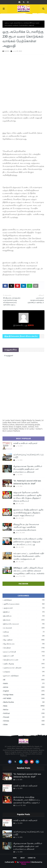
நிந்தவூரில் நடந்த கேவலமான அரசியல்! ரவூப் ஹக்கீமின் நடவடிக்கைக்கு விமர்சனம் (26, 527)
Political (24, 713)
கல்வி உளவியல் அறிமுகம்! (25, 443)
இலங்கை (24, 620)
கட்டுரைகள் (24, 628)
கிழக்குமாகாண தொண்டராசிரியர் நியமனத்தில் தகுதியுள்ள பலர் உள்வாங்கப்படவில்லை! (28, 469)
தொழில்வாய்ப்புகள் (24, 660)
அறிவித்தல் (24, 600)
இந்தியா (24, 612)
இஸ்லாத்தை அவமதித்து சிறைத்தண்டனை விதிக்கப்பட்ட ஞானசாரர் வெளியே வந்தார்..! (27, 800)
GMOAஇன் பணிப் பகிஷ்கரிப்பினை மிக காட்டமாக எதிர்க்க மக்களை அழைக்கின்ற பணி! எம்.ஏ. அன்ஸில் (29, 571)
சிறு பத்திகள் (24, 640)
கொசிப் (24, 636)
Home (15, 858)
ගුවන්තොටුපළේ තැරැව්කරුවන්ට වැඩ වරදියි (29, 456)
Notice (24, 710)
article (24, 687)
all (24, 680)
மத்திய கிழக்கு (24, 664)
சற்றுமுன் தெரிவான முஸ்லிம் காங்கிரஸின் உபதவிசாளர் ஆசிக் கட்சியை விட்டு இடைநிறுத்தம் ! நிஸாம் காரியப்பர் (27, 497)
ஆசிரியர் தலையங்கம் (24, 604)
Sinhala (24, 721)
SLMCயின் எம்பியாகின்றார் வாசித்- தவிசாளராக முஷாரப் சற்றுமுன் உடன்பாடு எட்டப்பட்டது (28, 542)
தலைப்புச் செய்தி (24, 652)
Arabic (24, 683)
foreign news (24, 695)
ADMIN (7, 51)
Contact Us (32, 858)
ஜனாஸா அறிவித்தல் (24, 676)
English (24, 691)
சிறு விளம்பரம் (24, 644)
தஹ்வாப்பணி (24, 656)
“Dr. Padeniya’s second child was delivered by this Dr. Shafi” (27, 482)
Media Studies (24, 702)
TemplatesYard (25, 862)
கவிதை (24, 632)
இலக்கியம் (24, 616)
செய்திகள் (24, 648)
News (24, 706)
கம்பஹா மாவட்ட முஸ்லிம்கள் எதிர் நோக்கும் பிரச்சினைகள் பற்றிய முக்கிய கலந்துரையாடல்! (29, 556)
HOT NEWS (24, 698)
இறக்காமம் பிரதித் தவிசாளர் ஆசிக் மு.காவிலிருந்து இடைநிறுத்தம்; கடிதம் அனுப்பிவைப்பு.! (28, 513)
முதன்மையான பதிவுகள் (24, 668)
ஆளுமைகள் (24, 608)
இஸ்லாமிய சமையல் (24, 624)
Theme (24, 864)
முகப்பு (7, 23)
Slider (24, 725)
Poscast (24, 717)
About (23, 858)
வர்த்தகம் (24, 672)
